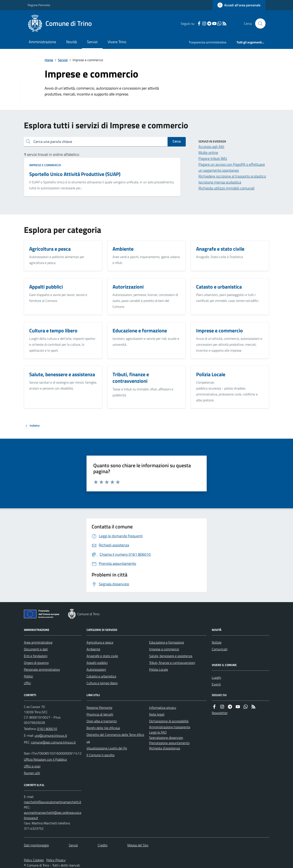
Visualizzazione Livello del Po (107, 748)
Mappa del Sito (138, 845)
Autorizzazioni (96, 669)
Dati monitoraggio (36, 845)
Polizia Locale (159, 669)
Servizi (92, 42)
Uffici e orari (32, 766)
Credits (103, 845)
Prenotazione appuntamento (169, 743)
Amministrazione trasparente (170, 727)
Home (49, 60)
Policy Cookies (34, 860)
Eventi (216, 684)
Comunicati (220, 649)
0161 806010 (47, 729)
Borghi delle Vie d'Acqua (103, 728)
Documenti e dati (36, 649)
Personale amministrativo (42, 669)
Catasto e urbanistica (101, 676)
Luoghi (216, 677)
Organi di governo (36, 663)
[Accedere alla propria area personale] (239, 5)
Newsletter (220, 713)
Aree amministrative (38, 642)
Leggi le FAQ (158, 732)
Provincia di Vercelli (100, 714)
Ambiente (93, 649)
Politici (28, 676)
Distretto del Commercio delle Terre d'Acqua (115, 738)
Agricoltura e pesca (100, 642)
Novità (72, 42)
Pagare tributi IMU (213, 158)
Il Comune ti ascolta (100, 755)
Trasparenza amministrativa (208, 42)
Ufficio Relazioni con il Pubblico (45, 759)
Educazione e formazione (167, 642)
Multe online (208, 153)
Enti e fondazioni (36, 656)
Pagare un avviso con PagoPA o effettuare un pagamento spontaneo (232, 167)
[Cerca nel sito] (259, 23)
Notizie (217, 642)
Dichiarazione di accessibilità (169, 721)
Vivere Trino (117, 42)
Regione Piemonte (39, 5)
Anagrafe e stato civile (102, 656)
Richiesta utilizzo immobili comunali (226, 188)
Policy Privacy (56, 860)
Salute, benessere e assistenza (171, 656)
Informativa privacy (163, 708)
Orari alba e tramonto (102, 721)
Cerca (177, 141)
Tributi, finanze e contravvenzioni (172, 663)
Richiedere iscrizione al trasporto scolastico (232, 176)
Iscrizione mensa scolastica (220, 182)
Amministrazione (42, 42)
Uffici (27, 683)
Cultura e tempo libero (102, 683)
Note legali (157, 714)
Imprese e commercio (45, 165)
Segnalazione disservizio (166, 738)
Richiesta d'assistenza (165, 748)
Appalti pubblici (97, 663)
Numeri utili (32, 773)
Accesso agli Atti (211, 147)
